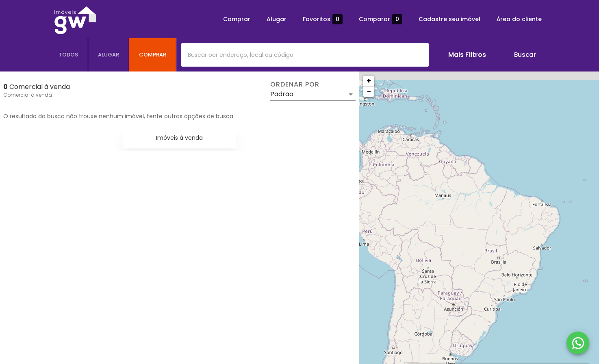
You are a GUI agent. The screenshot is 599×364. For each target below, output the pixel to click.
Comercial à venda (28, 95)
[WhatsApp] (578, 343)
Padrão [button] (282, 94)
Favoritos (323, 19)
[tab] (69, 55)
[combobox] (305, 55)
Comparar (381, 19)
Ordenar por (295, 84)
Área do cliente (519, 19)
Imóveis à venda (179, 138)
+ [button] (369, 81)
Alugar (277, 19)
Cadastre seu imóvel (449, 19)
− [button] (369, 92)
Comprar (237, 19)
